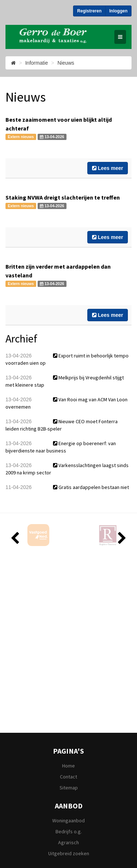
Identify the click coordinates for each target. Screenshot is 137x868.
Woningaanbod (68, 820)
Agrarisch (68, 842)
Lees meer (108, 168)
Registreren (89, 11)
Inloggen (118, 11)
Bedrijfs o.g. (69, 831)
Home (68, 766)
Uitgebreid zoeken (69, 853)
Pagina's (68, 751)
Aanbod (69, 806)
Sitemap (69, 788)
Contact (68, 777)
